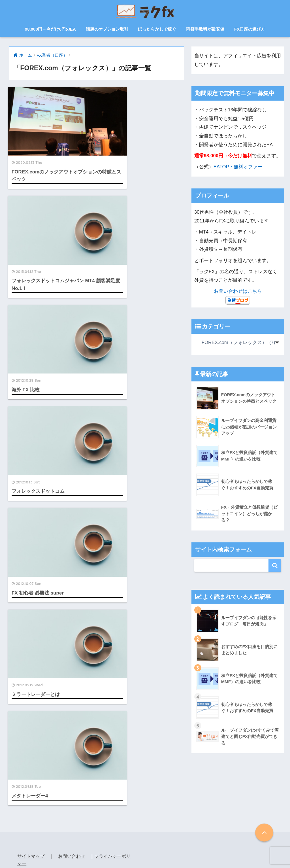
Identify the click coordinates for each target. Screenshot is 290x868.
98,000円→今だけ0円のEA (50, 29)
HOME (145, 844)
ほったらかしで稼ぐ (157, 29)
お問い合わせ (72, 804)
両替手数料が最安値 (205, 29)
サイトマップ (31, 804)
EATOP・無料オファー (238, 167)
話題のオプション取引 (107, 29)
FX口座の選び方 (250, 29)
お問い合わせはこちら (238, 291)
